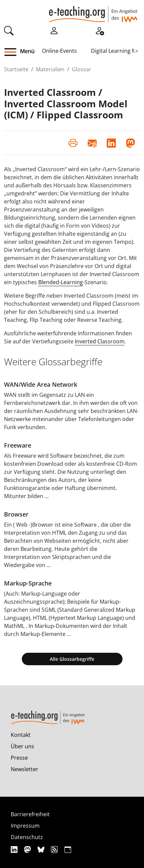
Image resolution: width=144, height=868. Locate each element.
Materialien (50, 69)
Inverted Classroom (100, 341)
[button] (13, 52)
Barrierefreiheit (30, 814)
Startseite (16, 69)
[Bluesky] (42, 849)
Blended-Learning (61, 282)
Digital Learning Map (117, 51)
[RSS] (55, 849)
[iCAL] (68, 849)
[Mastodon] (28, 849)
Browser (16, 514)
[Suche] (9, 30)
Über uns (22, 746)
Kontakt (21, 735)
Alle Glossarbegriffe (72, 659)
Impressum (25, 826)
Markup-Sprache (28, 583)
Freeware (18, 445)
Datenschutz (27, 837)
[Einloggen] (54, 30)
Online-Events (59, 51)
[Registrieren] (99, 30)
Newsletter (25, 769)
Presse (19, 758)
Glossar (82, 69)
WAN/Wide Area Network (41, 384)
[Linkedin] (15, 849)
